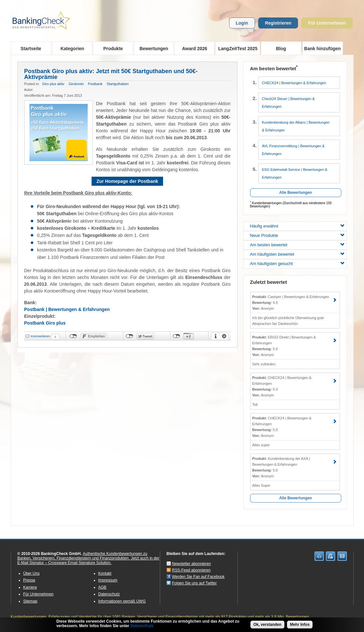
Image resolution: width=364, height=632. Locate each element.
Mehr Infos (300, 625)
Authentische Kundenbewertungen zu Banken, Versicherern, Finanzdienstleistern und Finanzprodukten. (83, 556)
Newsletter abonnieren (192, 564)
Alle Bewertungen (296, 193)
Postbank (95, 84)
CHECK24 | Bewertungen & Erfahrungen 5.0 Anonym (282, 386)
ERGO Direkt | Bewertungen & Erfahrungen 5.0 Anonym (284, 346)
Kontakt (105, 573)
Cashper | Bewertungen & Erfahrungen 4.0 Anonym (291, 303)
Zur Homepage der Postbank (127, 181)
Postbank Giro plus (45, 323)
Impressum (108, 580)
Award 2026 (193, 48)
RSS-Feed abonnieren (191, 570)
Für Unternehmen (327, 23)
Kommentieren (41, 336)
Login (242, 23)
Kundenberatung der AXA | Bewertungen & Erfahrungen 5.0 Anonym (281, 467)
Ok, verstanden (267, 625)
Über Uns (32, 573)
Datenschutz (109, 594)
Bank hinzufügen (322, 49)
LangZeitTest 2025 (236, 48)
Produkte (111, 48)
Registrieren (278, 23)
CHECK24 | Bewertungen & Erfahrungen (294, 83)
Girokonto (76, 84)
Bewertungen (152, 48)
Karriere (30, 587)
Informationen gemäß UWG (122, 601)
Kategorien (70, 48)
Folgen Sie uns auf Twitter (195, 583)
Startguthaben (118, 84)
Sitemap (30, 601)
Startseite (31, 49)
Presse (29, 580)
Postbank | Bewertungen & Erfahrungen (67, 309)
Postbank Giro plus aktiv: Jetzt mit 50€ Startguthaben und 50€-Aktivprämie (111, 74)
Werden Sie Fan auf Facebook (199, 577)
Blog (281, 49)
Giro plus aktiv (53, 84)
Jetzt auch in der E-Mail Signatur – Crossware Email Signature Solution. (88, 560)
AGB (102, 587)
